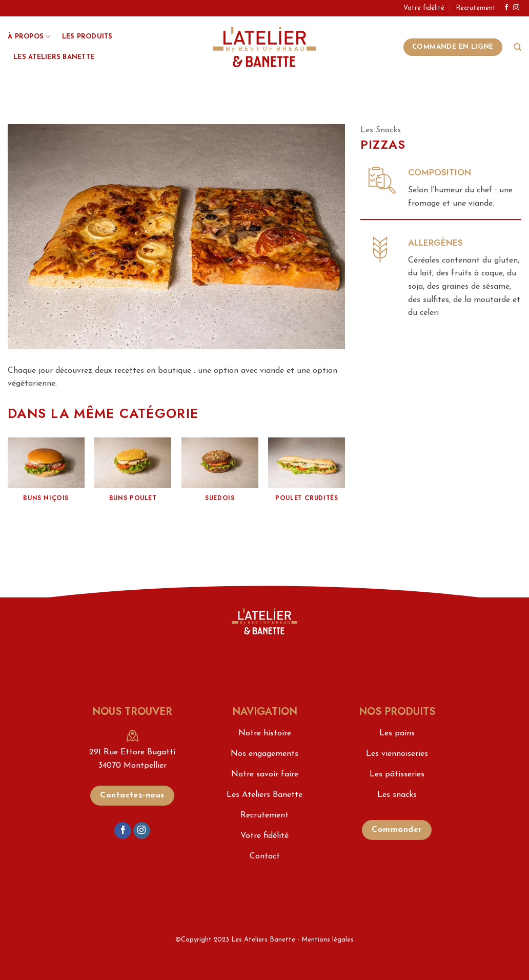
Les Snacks (381, 130)
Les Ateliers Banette (54, 57)
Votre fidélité (424, 8)
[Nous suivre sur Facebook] (506, 8)
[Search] (517, 47)
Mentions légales (328, 940)
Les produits (87, 37)
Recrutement (476, 8)
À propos (29, 37)
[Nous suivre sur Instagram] (516, 8)
